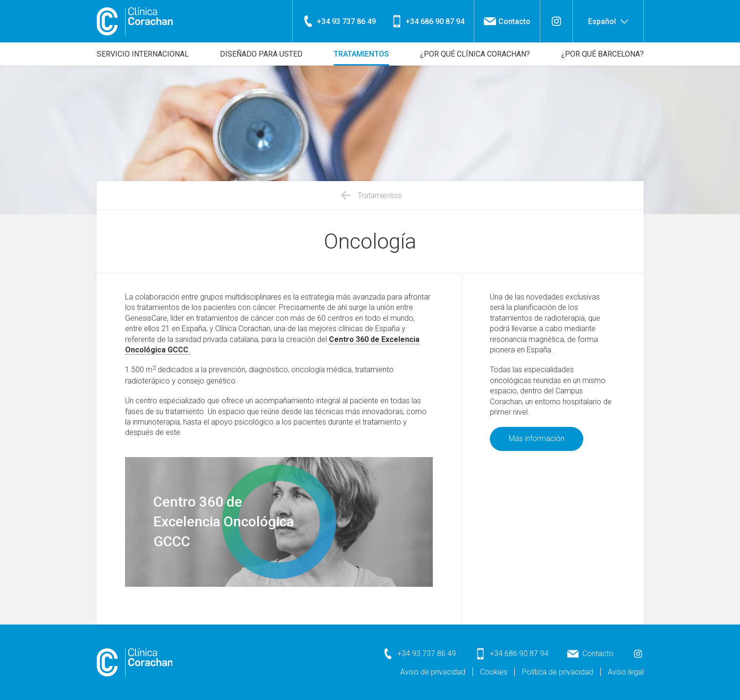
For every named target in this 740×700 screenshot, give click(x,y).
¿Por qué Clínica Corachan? (475, 54)
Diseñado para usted (261, 54)
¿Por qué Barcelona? (602, 54)
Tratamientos (361, 54)
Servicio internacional (143, 54)
